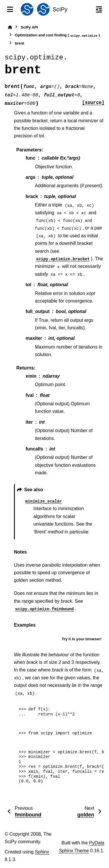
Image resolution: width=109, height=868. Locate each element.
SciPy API (29, 27)
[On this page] (99, 9)
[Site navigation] (10, 9)
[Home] (10, 27)
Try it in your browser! (82, 639)
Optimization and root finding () (57, 35)
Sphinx (42, 852)
